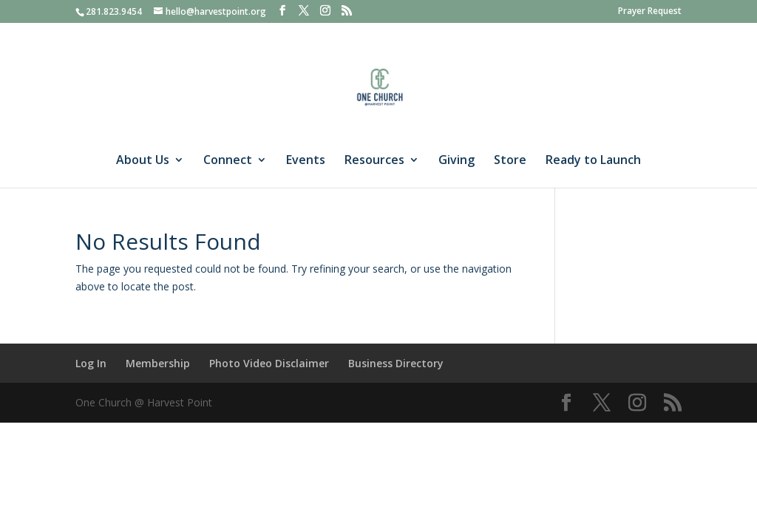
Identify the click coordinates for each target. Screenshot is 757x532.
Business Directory (396, 363)
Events (306, 161)
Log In (91, 363)
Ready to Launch (593, 161)
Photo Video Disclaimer (269, 363)
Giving (456, 161)
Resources (374, 161)
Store (510, 161)
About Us (143, 161)
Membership (158, 363)
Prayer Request (650, 12)
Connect (228, 161)
